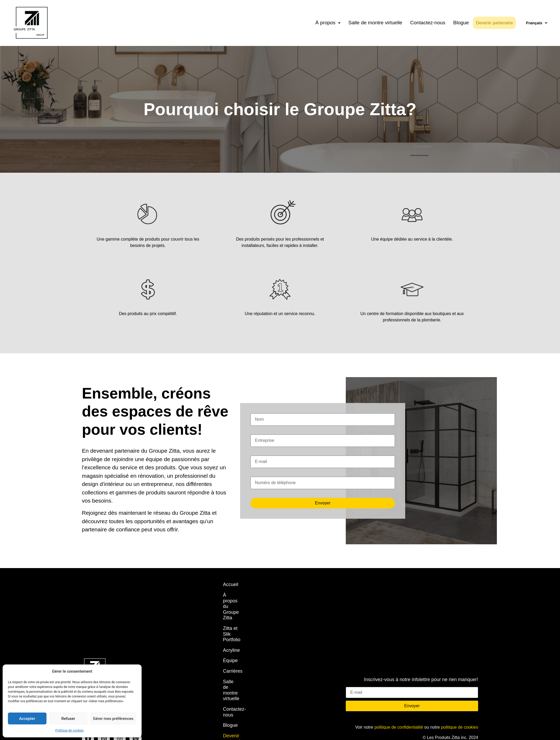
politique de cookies (459, 665)
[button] (328, 23)
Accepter (27, 719)
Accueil (231, 584)
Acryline (231, 616)
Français (537, 23)
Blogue (461, 23)
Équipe (230, 626)
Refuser (68, 719)
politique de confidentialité (399, 665)
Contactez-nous (428, 23)
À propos (328, 23)
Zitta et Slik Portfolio (244, 606)
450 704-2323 (95, 649)
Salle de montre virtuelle (375, 23)
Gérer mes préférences (113, 719)
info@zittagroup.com (101, 659)
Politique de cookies (69, 730)
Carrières (233, 637)
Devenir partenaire (497, 23)
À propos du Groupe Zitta (250, 595)
